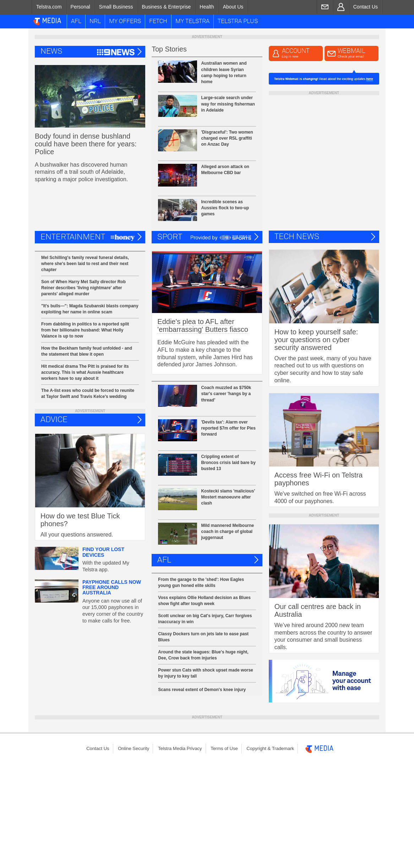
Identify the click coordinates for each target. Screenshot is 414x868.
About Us (233, 7)
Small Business (116, 7)
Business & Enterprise (167, 7)
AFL (76, 21)
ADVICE (54, 420)
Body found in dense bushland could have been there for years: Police (86, 144)
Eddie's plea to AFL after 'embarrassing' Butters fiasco (203, 325)
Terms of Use (224, 748)
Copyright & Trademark (270, 748)
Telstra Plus (238, 21)
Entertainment (73, 237)
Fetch (158, 21)
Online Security (134, 748)
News (51, 52)
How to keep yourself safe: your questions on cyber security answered (316, 340)
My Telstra (192, 21)
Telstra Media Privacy (180, 748)
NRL (95, 21)
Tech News (297, 237)
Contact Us (366, 7)
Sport (170, 237)
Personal (80, 7)
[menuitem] (49, 7)
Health (207, 7)
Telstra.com (49, 7)
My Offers (125, 21)
